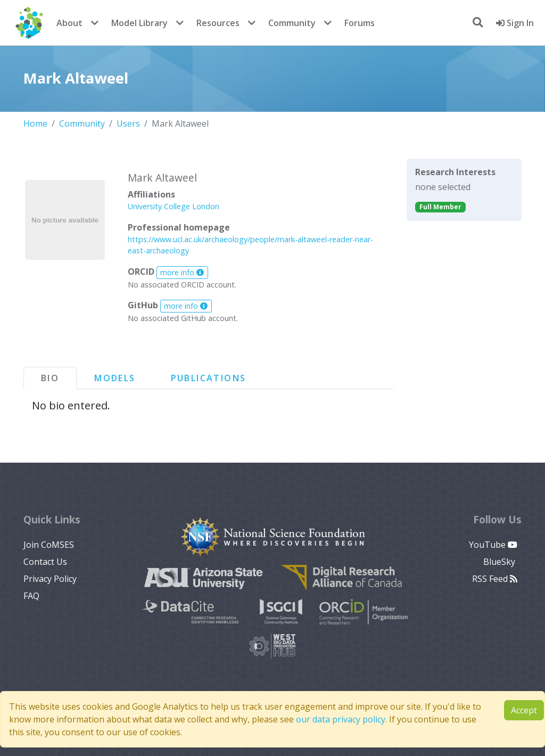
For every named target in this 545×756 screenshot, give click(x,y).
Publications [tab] (209, 378)
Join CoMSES (49, 545)
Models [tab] (115, 378)
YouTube (493, 545)
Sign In (515, 23)
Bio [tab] (50, 378)
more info (182, 272)
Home (35, 124)
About (69, 23)
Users (128, 124)
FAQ (31, 596)
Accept (524, 710)
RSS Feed (495, 579)
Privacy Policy (50, 579)
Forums (360, 23)
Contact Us (45, 562)
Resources (218, 23)
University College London (174, 206)
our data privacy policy (341, 719)
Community (292, 23)
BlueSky (500, 562)
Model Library (139, 23)
